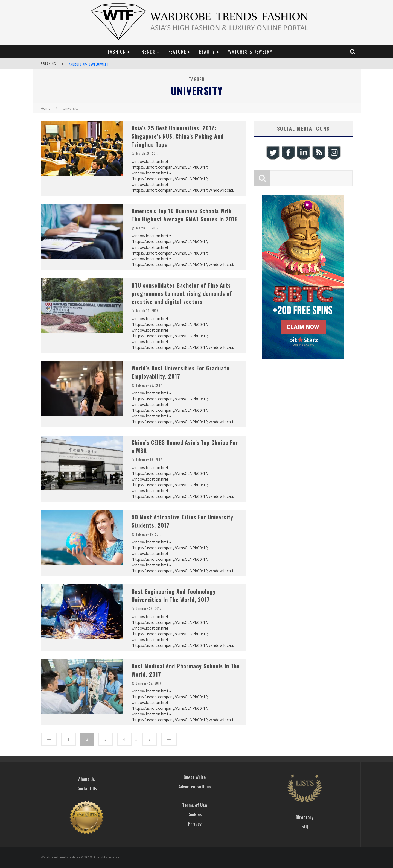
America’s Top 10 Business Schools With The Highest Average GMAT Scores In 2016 (185, 215)
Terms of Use (195, 805)
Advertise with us (195, 787)
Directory (305, 817)
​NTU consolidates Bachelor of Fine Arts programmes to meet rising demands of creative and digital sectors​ (182, 293)
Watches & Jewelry (250, 52)
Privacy (195, 824)
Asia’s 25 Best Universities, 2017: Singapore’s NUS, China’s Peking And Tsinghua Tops (177, 136)
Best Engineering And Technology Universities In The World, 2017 (174, 595)
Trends (147, 52)
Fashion (117, 52)
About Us (87, 779)
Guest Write (195, 777)
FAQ (305, 826)
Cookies (195, 814)
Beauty (207, 52)
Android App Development (89, 64)
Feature (177, 52)
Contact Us (87, 788)
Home (46, 108)
